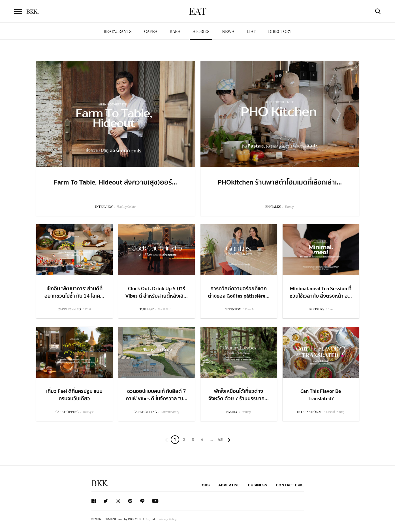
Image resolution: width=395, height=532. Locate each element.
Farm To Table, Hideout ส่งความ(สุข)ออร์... (115, 183)
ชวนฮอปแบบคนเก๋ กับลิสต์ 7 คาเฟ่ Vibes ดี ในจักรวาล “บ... (157, 395)
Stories (201, 32)
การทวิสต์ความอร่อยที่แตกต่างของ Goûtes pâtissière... (239, 292)
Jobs (205, 485)
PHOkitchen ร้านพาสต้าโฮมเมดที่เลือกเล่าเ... (280, 183)
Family (289, 207)
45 (220, 439)
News (228, 32)
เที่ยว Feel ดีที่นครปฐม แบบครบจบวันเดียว (74, 395)
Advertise (229, 485)
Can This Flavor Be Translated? (321, 395)
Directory (280, 32)
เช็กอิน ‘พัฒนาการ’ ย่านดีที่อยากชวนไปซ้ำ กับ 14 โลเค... (74, 292)
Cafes (150, 32)
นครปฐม (88, 412)
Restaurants (118, 32)
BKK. (100, 484)
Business (258, 485)
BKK (33, 12)
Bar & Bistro (166, 309)
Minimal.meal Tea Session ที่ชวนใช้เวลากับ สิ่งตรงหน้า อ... (321, 292)
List (251, 32)
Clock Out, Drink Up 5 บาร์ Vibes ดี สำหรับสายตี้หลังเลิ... (157, 292)
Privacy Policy (168, 519)
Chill (88, 309)
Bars (175, 32)
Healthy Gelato (126, 207)
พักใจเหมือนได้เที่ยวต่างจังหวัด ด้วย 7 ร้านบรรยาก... (239, 395)
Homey (246, 412)
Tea (331, 309)
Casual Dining (335, 412)
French (249, 309)
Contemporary (170, 412)
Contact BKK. (290, 485)
